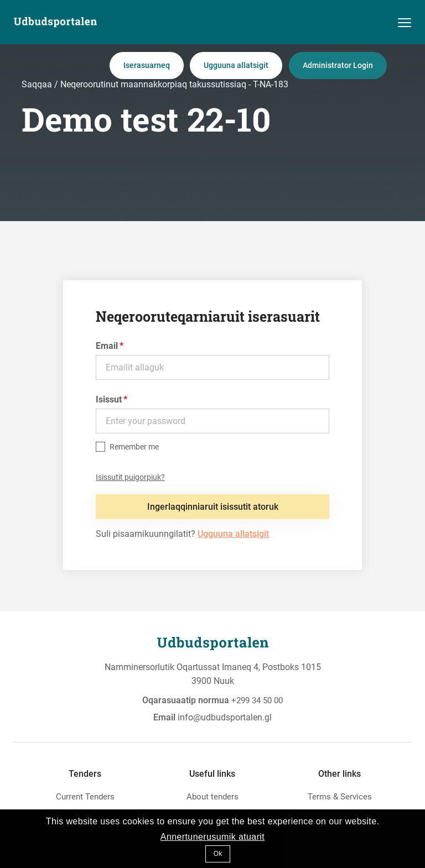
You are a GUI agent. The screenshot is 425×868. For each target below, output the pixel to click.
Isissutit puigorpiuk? (130, 477)
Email (107, 346)
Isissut (109, 399)
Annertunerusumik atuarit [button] (212, 837)
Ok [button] (218, 854)
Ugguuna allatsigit (236, 65)
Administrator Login (338, 65)
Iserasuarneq (147, 65)
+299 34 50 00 (257, 700)
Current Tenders (85, 797)
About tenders (212, 797)
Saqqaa (38, 84)
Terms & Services (340, 797)
